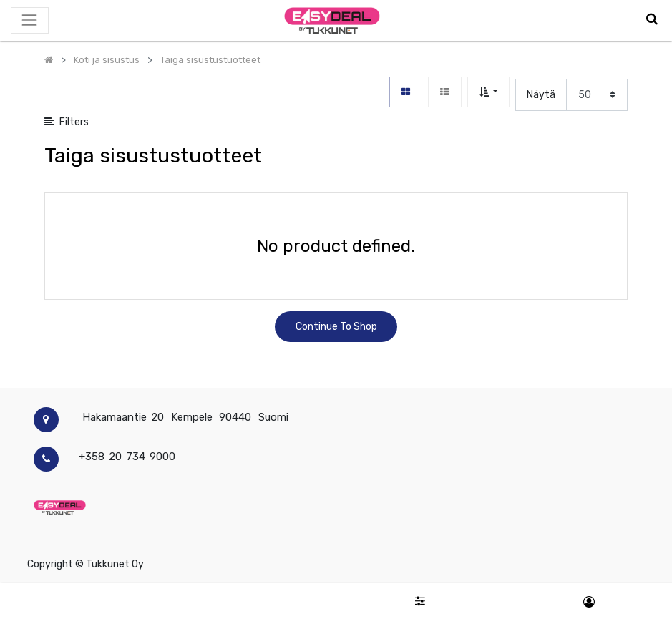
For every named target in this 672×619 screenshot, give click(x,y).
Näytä (541, 95)
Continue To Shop (336, 327)
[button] (488, 92)
